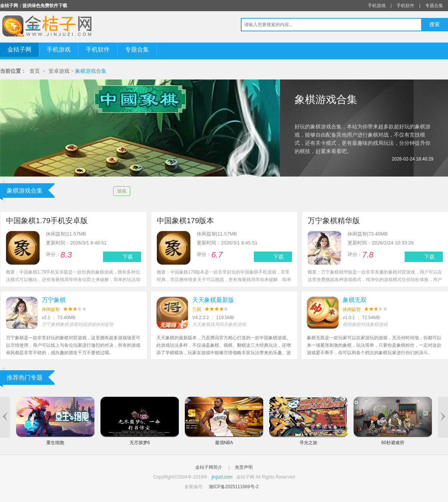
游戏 (122, 191)
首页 (35, 71)
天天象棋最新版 (213, 300)
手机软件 (405, 6)
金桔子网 (19, 49)
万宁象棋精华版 (334, 221)
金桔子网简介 (209, 467)
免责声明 (244, 467)
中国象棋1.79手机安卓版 (47, 221)
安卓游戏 (59, 71)
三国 (197, 309)
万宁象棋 (54, 300)
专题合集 (434, 6)
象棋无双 (355, 300)
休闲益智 (51, 309)
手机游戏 (377, 6)
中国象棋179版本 (185, 221)
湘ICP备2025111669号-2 (234, 487)
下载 (128, 257)
